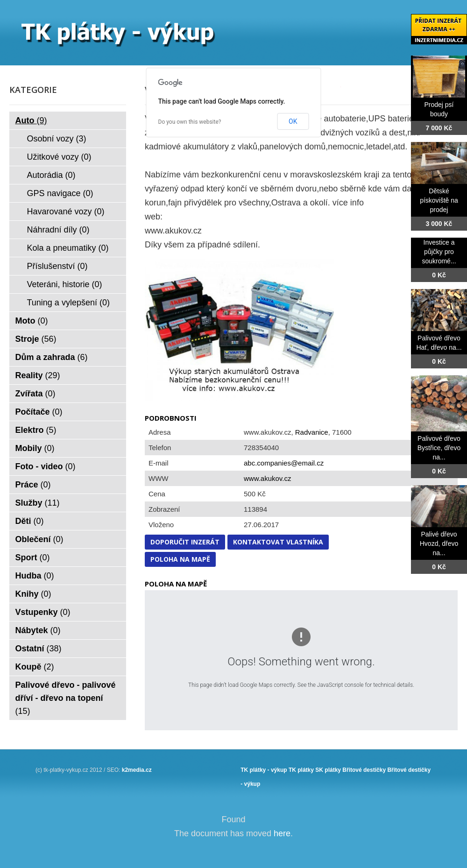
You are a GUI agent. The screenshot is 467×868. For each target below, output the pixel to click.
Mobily (35, 448)
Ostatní (39, 649)
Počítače (39, 412)
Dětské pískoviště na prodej (439, 200)
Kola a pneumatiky (68, 248)
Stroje (36, 339)
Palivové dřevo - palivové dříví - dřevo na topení (66, 698)
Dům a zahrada (52, 357)
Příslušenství (57, 266)
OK (293, 121)
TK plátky (301, 770)
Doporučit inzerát (185, 542)
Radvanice (312, 432)
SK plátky (328, 770)
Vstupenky (43, 612)
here (282, 833)
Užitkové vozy (59, 157)
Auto (31, 120)
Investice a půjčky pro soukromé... (439, 252)
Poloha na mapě (180, 559)
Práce (33, 485)
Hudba (35, 576)
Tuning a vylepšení (68, 303)
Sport (33, 557)
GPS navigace (60, 193)
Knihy (33, 594)
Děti (30, 521)
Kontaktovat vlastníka (278, 542)
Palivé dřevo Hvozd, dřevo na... (439, 543)
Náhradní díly (58, 230)
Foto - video (46, 466)
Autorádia (51, 175)
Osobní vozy (57, 139)
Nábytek (38, 630)
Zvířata (35, 394)
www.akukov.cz (267, 478)
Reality (38, 375)
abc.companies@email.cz (284, 463)
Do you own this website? (190, 122)
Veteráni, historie (65, 284)
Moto (32, 321)
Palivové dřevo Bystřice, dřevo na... (439, 448)
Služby (38, 503)
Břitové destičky (364, 770)
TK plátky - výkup (264, 770)
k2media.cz (137, 770)
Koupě (35, 667)
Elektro (36, 430)
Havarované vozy (66, 212)
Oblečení (39, 539)
